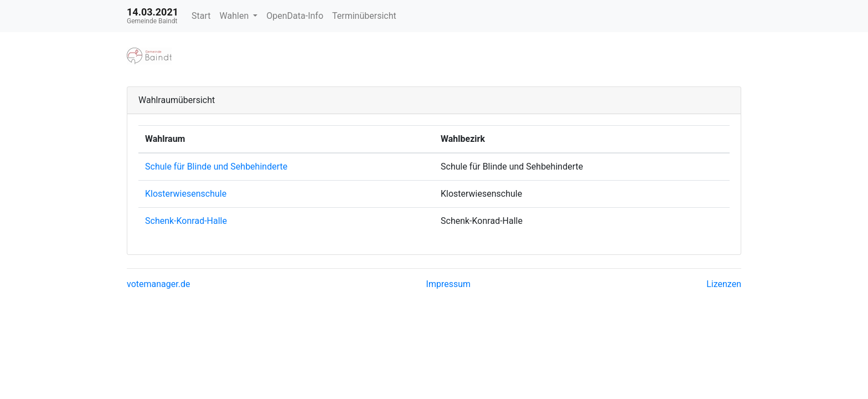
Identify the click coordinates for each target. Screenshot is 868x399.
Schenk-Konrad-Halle (186, 221)
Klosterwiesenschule (186, 194)
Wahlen (236, 16)
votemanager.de (158, 284)
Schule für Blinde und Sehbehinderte (216, 167)
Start (201, 16)
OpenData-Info (295, 16)
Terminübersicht (364, 16)
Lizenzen (724, 284)
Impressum (449, 284)
